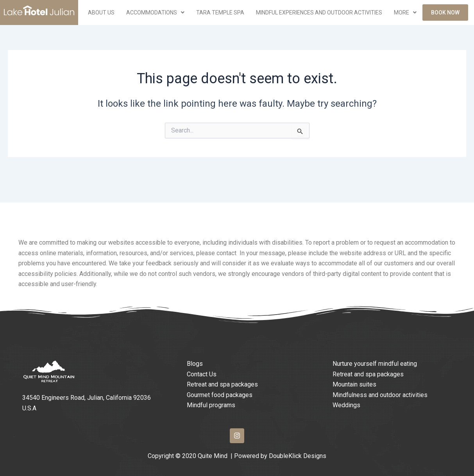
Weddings (346, 405)
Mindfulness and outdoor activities (380, 395)
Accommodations (155, 13)
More (405, 13)
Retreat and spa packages (222, 384)
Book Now (445, 13)
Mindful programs (211, 405)
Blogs (195, 364)
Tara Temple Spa (220, 13)
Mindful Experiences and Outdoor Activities (319, 13)
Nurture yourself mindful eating (375, 364)
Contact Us (202, 374)
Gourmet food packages (220, 395)
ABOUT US (101, 13)
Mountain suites (354, 384)
